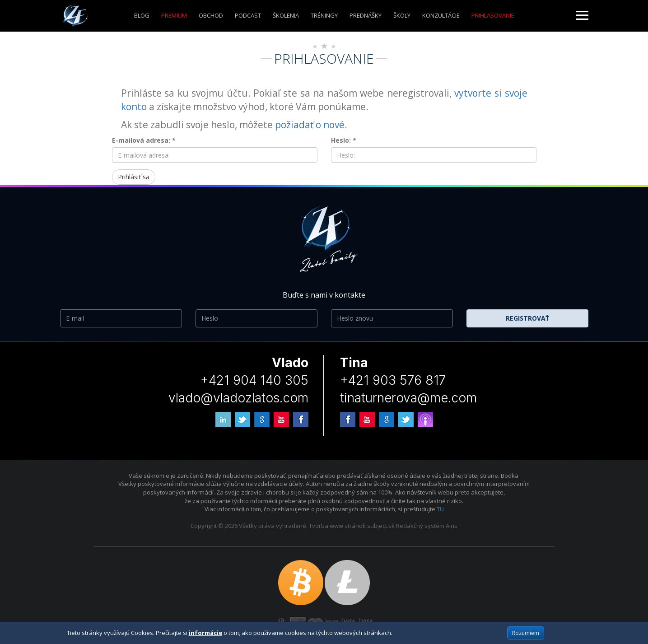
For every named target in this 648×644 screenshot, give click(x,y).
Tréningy (324, 15)
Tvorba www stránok (337, 526)
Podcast (248, 15)
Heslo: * (344, 140)
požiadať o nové (310, 125)
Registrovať (527, 318)
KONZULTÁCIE (441, 15)
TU (440, 509)
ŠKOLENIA (286, 15)
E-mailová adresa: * (144, 140)
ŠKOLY (402, 15)
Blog (142, 15)
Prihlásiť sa (134, 177)
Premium (174, 15)
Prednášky (366, 15)
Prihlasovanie (493, 15)
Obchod (211, 15)
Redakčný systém (420, 526)
